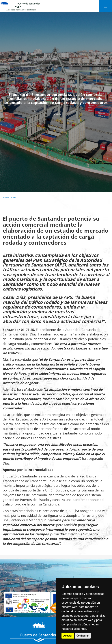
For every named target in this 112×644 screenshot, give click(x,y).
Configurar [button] (83, 636)
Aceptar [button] (68, 636)
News (14, 197)
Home (6, 197)
